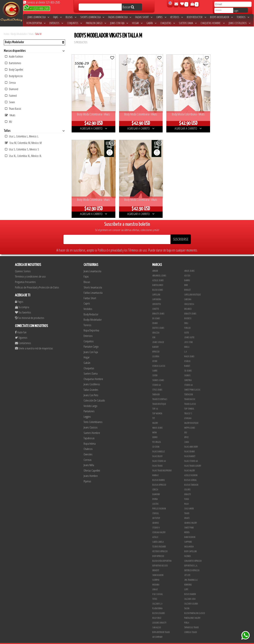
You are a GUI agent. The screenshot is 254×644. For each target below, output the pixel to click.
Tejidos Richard (159, 541)
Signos (187, 370)
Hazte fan (21, 326)
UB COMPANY (157, 631)
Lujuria (156, 351)
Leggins (87, 411)
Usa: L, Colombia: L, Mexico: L (22, 136)
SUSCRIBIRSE (181, 233)
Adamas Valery (190, 517)
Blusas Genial (190, 474)
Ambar (155, 265)
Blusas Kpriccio (159, 479)
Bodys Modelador (221, 17)
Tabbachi (156, 389)
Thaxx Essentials (160, 393)
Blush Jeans (158, 284)
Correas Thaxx (190, 626)
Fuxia (187, 493)
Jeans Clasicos (91, 421)
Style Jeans (157, 384)
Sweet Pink (189, 522)
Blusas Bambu (158, 474)
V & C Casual (158, 588)
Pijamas (87, 475)
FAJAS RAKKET (190, 450)
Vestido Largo (90, 400)
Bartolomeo (13, 63)
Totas (155, 593)
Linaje (155, 584)
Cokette (156, 303)
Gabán (151, 23)
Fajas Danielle (158, 446)
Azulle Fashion (14, 56)
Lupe (186, 584)
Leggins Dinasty (159, 617)
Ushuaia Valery (159, 527)
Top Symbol (189, 403)
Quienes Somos (23, 265)
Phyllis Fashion (159, 503)
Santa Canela (158, 536)
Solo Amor (189, 503)
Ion (154, 332)
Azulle (155, 531)
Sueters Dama (188, 23)
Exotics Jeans (158, 322)
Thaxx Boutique (159, 398)
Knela (187, 341)
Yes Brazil (157, 436)
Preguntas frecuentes (25, 276)
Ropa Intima (90, 438)
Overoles (88, 448)
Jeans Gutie (189, 332)
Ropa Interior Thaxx (161, 626)
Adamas (156, 517)
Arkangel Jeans (159, 270)
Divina (155, 493)
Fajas (57, 17)
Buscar (128, 7)
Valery (155, 417)
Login (236, 11)
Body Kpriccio (14, 76)
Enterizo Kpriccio (192, 565)
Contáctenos (23, 337)
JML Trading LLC (191, 574)
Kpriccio (156, 346)
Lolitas (155, 498)
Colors (187, 484)
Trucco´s (188, 408)
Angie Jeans (189, 265)
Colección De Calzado (94, 394)
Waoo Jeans (157, 422)
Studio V (156, 522)
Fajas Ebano (189, 446)
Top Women (157, 408)
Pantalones (89, 405)
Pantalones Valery (192, 612)
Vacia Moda (189, 541)
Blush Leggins (159, 607)
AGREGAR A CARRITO (92, 125)
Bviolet (187, 284)
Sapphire (188, 536)
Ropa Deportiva (36, 23)
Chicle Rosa (189, 298)
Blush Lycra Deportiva (162, 555)
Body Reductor (196, 17)
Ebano (155, 317)
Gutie (187, 327)
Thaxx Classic (190, 398)
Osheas (187, 355)
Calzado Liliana (191, 598)
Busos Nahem (190, 588)
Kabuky (155, 341)
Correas (88, 454)
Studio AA (156, 379)
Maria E (155, 469)
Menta (187, 527)
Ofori (155, 355)
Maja (186, 498)
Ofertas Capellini (92, 464)
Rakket (187, 360)
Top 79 (155, 403)
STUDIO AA (188, 379)
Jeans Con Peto (91, 389)
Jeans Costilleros (240, 23)
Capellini (156, 289)
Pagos (19, 296)
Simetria (188, 374)
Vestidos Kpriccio (160, 546)
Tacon (187, 603)
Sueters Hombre (92, 427)
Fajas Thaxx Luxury (193, 460)
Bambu (187, 275)
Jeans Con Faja (119, 23)
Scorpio (156, 574)
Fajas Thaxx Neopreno (162, 465)
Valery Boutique (191, 417)
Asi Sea (187, 270)
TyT (154, 412)
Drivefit (156, 565)
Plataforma (157, 603)
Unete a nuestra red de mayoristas (34, 342)
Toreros (243, 17)
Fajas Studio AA (191, 455)
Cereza (10, 83)
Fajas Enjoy (157, 450)
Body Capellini (14, 69)
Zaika (187, 436)
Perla (187, 617)
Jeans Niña (89, 459)
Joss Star (188, 336)
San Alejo (157, 622)
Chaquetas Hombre (213, 23)
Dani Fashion (190, 531)
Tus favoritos (23, 306)
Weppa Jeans (190, 422)
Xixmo (155, 431)
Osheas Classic (159, 360)
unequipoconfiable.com (151, 640)
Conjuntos (75, 23)
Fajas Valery (190, 465)
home (7, 34)
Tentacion (188, 389)
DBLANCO (188, 303)
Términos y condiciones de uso (30, 270)
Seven (10, 102)
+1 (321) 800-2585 (36, 8)
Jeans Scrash (158, 336)
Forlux (187, 322)
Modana (156, 579)
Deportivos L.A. (191, 560)
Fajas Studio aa (159, 455)
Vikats (31, 34)
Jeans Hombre (91, 470)
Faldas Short (144, 17)
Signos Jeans (158, 374)
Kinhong (188, 579)
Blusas (71, 17)
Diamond (12, 89)
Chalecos (88, 443)
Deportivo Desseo (160, 560)
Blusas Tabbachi (191, 479)
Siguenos (21, 332)
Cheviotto (157, 298)
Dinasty (188, 489)
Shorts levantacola (92, 17)
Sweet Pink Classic (192, 384)
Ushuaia (188, 412)
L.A (185, 346)
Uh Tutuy (156, 512)
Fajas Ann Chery (191, 441)
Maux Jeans (189, 351)
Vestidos (177, 17)
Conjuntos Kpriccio (193, 555)
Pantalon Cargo (96, 23)
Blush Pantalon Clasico (195, 607)
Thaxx (187, 508)
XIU (8, 122)
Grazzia (156, 327)
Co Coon (156, 441)
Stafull (156, 508)
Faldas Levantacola (120, 17)
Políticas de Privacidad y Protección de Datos (37, 281)
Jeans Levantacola (38, 17)
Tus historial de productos (30, 312)
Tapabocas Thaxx (191, 622)
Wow (154, 427)
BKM (186, 279)
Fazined (11, 96)
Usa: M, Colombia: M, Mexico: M (23, 143)
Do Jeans (156, 313)
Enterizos (56, 23)
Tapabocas (89, 432)
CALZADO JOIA (190, 593)
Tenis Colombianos (93, 416)
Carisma (188, 294)
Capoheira (157, 294)
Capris (161, 17)
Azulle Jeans (158, 275)
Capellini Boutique (192, 289)
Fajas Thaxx (157, 460)
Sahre (155, 365)
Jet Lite (187, 569)
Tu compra (22, 301)
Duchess (188, 313)
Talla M (38, 34)
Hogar (137, 23)
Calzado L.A (157, 598)
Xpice (186, 431)
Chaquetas (168, 23)
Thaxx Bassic (13, 109)
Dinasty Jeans (158, 308)
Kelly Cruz (157, 612)
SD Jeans (188, 365)
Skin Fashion (158, 569)
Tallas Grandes (91, 384)
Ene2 (186, 317)
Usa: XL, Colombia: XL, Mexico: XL (23, 156)
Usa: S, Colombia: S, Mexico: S (22, 149)
